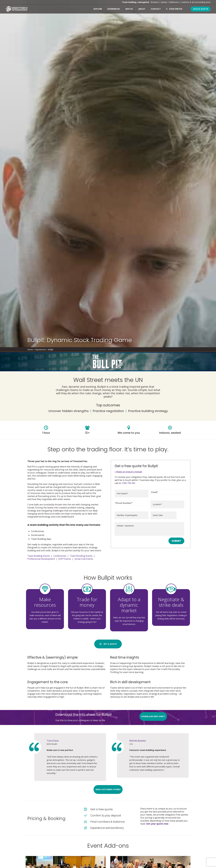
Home (30, 349)
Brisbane (155, 2)
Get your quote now (157, 824)
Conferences (60, 556)
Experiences (40, 349)
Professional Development (41, 559)
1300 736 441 (129, 483)
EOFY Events (65, 559)
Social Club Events (84, 559)
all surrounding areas (201, 2)
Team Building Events (39, 556)
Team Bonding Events (81, 556)
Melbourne (174, 2)
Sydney (164, 2)
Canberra (185, 2)
